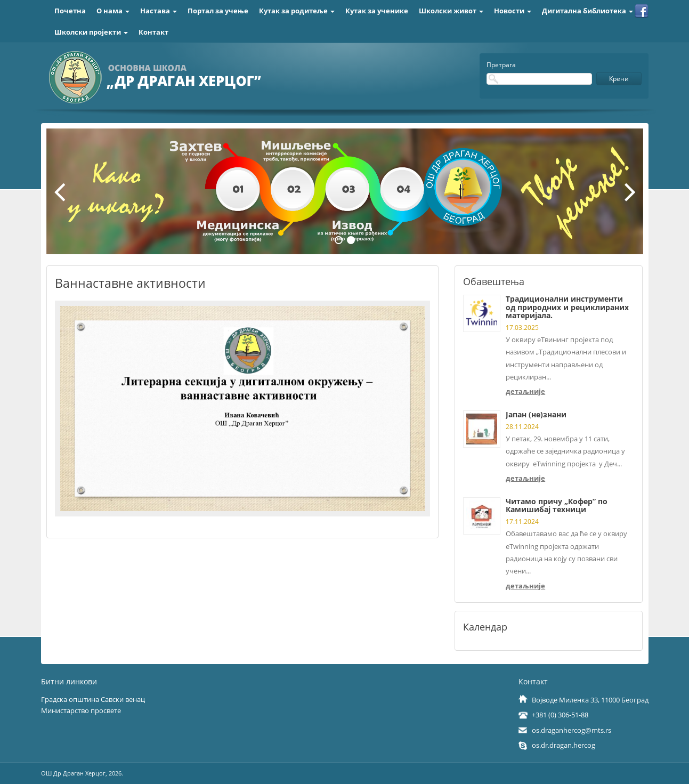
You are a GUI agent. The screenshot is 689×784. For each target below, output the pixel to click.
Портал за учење (218, 11)
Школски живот (451, 11)
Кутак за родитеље (297, 11)
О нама (113, 11)
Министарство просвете (81, 710)
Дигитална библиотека (587, 11)
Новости (513, 11)
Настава (159, 11)
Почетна (70, 11)
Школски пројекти (91, 32)
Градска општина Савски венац (93, 699)
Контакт (153, 32)
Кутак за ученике (377, 11)
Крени (619, 79)
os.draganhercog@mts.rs (572, 730)
